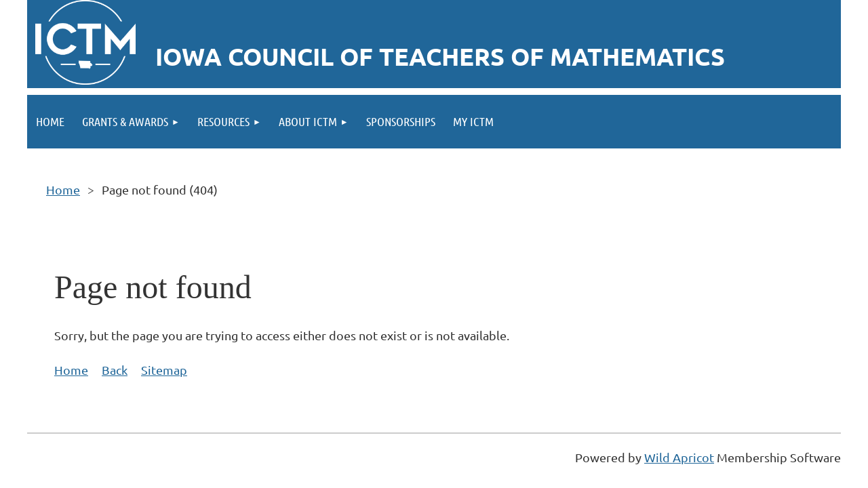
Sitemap (164, 370)
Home (63, 189)
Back (115, 370)
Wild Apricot (679, 457)
